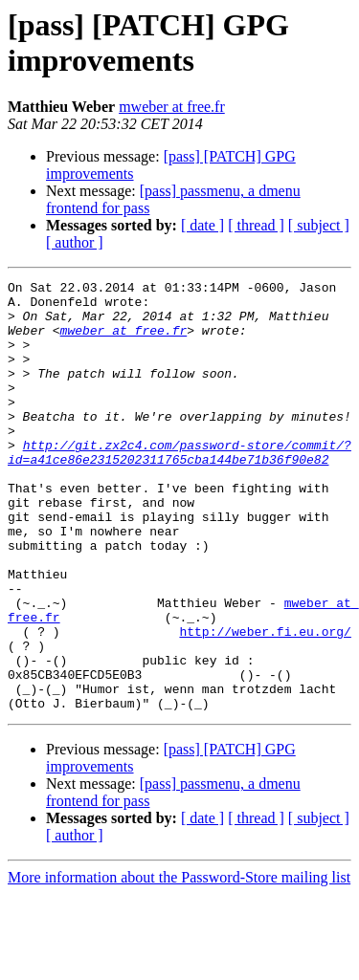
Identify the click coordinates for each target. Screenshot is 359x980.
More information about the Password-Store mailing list (179, 963)
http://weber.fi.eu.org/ (265, 703)
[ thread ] (256, 225)
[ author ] (75, 242)
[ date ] (202, 225)
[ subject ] (319, 225)
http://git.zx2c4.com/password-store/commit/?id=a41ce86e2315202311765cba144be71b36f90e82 (179, 488)
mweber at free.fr (172, 107)
